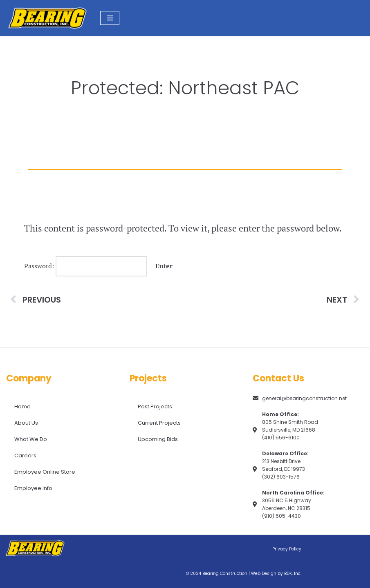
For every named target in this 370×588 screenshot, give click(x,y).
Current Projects (159, 423)
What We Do (31, 439)
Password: (86, 266)
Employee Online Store (45, 472)
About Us (26, 423)
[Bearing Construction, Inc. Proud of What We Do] (47, 18)
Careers (25, 455)
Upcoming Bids (158, 439)
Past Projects (155, 406)
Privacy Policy (287, 549)
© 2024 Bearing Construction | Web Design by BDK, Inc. (244, 574)
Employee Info (33, 488)
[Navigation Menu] (110, 18)
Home (22, 406)
